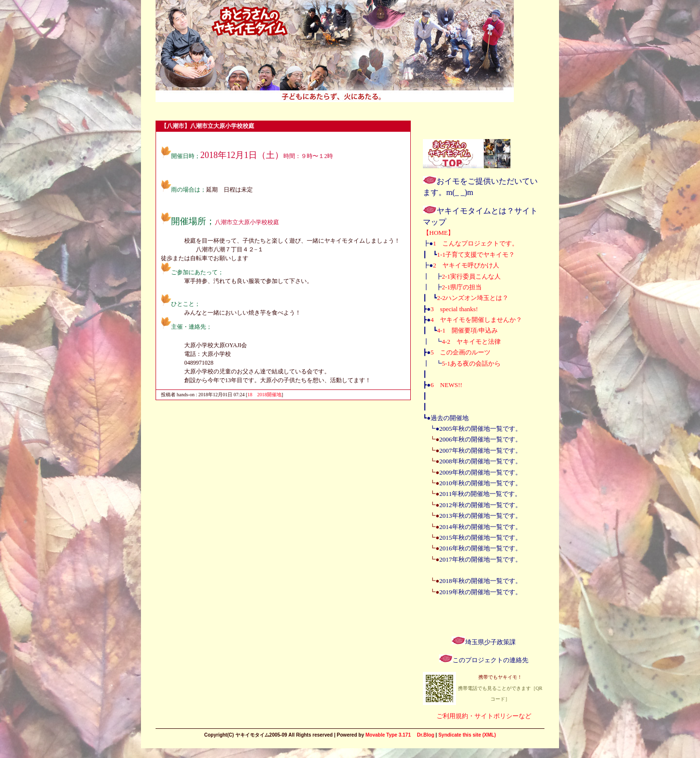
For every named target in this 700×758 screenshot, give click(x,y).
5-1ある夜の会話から (471, 363)
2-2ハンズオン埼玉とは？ (473, 298)
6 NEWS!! (446, 385)
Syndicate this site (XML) (467, 735)
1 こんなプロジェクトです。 (476, 243)
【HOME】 (438, 233)
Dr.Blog (426, 735)
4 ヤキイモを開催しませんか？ (477, 320)
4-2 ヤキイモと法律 (471, 342)
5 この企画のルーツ (461, 352)
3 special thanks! (454, 309)
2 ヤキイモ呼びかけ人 (466, 265)
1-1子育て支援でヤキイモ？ (476, 255)
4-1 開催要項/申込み (467, 330)
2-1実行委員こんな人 (471, 276)
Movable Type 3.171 (388, 735)
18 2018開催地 (264, 395)
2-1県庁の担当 (462, 287)
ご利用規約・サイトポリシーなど (484, 716)
